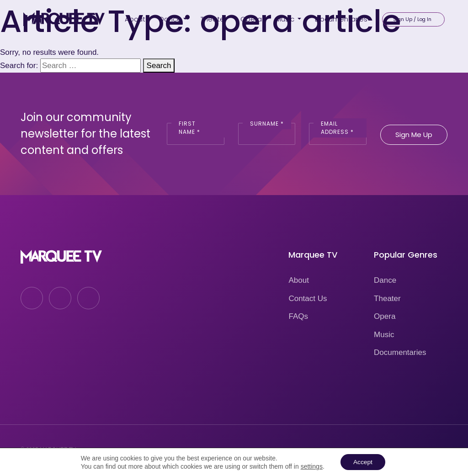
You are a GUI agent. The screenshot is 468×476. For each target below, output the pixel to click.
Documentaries (400, 352)
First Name (189, 128)
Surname (267, 124)
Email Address (337, 128)
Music (384, 335)
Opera (385, 316)
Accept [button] (363, 462)
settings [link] (311, 466)
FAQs (298, 316)
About (298, 280)
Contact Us (308, 299)
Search (159, 66)
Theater (387, 299)
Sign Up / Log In (412, 19)
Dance (385, 280)
